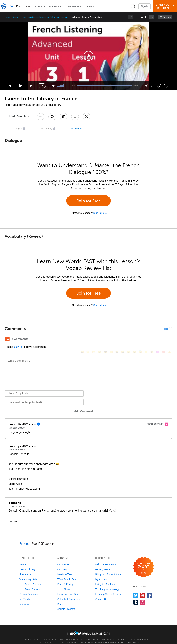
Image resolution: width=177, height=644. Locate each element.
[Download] (159, 86)
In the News (64, 584)
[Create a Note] (64, 117)
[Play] (21, 86)
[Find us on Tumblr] (136, 597)
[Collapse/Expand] (88, 329)
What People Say (67, 574)
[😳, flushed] (88, 339)
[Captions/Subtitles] (146, 86)
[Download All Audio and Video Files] (86, 117)
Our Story (63, 564)
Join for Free (89, 201)
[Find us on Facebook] (149, 590)
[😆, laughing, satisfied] (117, 339)
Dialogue (18, 128)
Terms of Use (144, 635)
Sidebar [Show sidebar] (167, 17)
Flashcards (25, 569)
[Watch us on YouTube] (143, 590)
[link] (152, 17)
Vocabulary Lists (28, 574)
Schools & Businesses (69, 594)
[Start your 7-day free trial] (144, 562)
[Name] (44, 388)
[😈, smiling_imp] (158, 339)
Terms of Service (124, 638)
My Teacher (75, 6)
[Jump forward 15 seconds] (31, 86)
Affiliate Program (66, 604)
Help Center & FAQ (105, 559)
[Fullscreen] (152, 86)
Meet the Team (65, 569)
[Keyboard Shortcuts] (166, 86)
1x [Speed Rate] (42, 86)
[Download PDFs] (75, 117)
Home (23, 559)
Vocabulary (56, 6)
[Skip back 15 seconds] (10, 86)
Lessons (40, 6)
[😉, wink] (129, 339)
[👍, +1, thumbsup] (169, 339)
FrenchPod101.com (110, 635)
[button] (133, 6)
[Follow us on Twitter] (136, 590)
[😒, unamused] (100, 339)
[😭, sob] (134, 339)
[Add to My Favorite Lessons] (52, 117)
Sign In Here (100, 213)
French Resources (29, 589)
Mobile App (25, 599)
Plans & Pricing (66, 579)
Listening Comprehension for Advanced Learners (45, 17)
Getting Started (103, 564)
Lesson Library (11, 17)
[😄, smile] (82, 339)
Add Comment (23, 406)
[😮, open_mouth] (152, 339)
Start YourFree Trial (166, 6)
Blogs (60, 599)
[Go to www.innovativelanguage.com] (88, 627)
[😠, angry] (111, 339)
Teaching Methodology (107, 584)
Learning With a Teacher (108, 589)
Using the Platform (105, 579)
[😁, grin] (94, 339)
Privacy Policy (128, 635)
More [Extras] (89, 6)
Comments (76, 128)
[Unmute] (54, 86)
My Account (101, 574)
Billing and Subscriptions (108, 569)
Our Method (64, 559)
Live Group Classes (30, 584)
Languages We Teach (69, 589)
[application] (88, 56)
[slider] (61, 86)
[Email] (44, 397)
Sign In (144, 6)
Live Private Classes (30, 579)
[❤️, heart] (164, 339)
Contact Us (101, 594)
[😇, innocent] (140, 339)
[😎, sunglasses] (105, 339)
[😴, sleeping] (146, 339)
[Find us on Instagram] (143, 597)
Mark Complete (19, 117)
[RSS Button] (7, 339)
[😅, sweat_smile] (123, 339)
